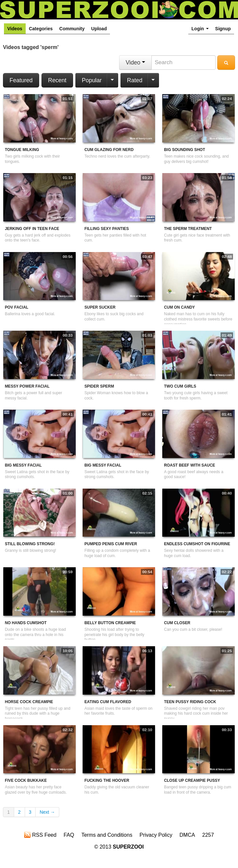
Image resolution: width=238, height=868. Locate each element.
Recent (57, 80)
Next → (47, 812)
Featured (21, 80)
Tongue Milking (22, 150)
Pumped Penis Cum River (111, 544)
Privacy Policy (156, 835)
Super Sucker (100, 307)
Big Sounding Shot (185, 150)
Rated (135, 80)
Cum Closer (177, 623)
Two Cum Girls (180, 386)
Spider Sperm (99, 386)
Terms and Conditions (107, 835)
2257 (208, 835)
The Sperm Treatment (188, 229)
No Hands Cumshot (26, 623)
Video (135, 63)
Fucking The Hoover (107, 780)
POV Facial (17, 307)
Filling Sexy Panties (106, 229)
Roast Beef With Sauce (189, 465)
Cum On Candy (179, 307)
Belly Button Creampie (110, 623)
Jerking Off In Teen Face (32, 229)
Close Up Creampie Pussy (192, 780)
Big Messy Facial (23, 465)
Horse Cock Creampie (29, 702)
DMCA (187, 835)
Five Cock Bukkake (26, 780)
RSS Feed (40, 835)
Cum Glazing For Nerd (109, 150)
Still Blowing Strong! (30, 544)
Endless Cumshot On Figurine (197, 544)
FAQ (69, 835)
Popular (92, 80)
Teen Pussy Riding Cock (190, 702)
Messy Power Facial (27, 386)
